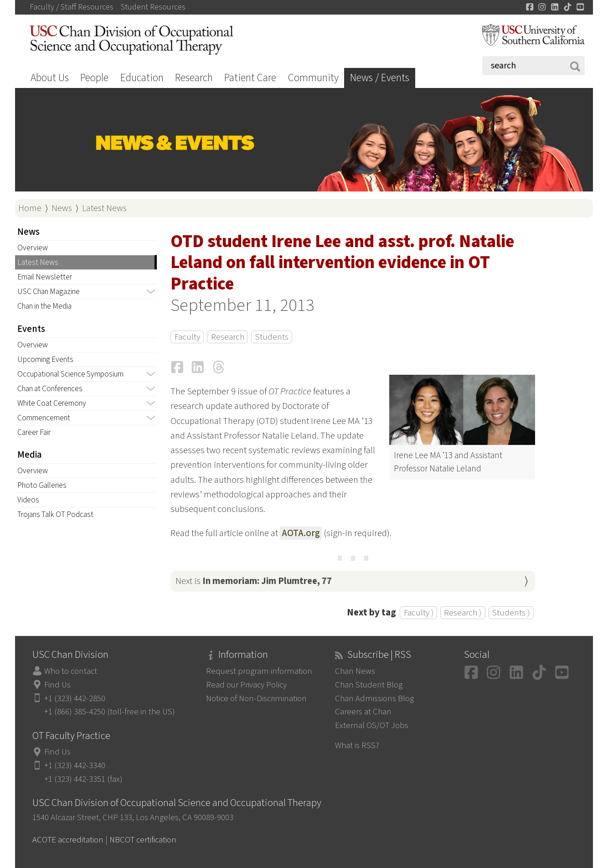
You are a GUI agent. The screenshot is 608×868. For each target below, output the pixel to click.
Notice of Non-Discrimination (256, 698)
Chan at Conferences (50, 389)
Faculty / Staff (72, 7)
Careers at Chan (363, 712)
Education (142, 78)
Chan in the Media (44, 306)
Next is (254, 581)
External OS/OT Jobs (372, 725)
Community (313, 78)
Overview (33, 248)
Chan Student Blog (369, 685)
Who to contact (71, 671)
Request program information (259, 671)
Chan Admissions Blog (374, 698)
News (62, 208)
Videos (28, 500)
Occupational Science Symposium (70, 374)
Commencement (44, 418)
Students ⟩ (511, 613)
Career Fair (34, 432)
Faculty (187, 337)
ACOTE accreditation (68, 840)
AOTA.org (301, 533)
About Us (50, 78)
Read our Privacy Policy (246, 685)
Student (153, 7)
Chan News (355, 671)
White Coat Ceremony (52, 403)
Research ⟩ (463, 613)
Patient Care (250, 78)
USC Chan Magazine (49, 292)
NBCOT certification (143, 840)
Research (194, 78)
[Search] (533, 66)
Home (30, 208)
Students (272, 337)
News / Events (380, 78)
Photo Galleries (42, 485)
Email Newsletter (45, 277)
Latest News (104, 208)
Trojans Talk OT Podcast (55, 514)
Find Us (57, 685)
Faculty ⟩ (419, 613)
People (94, 78)
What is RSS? (357, 745)
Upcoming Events (45, 359)
